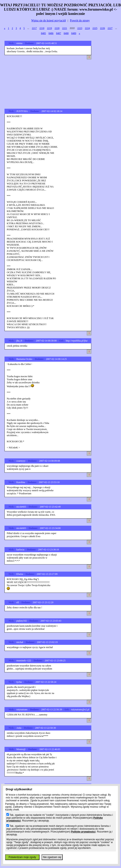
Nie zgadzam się (52, 857)
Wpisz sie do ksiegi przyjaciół (49, 21)
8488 (66, 33)
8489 (74, 33)
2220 (57, 28)
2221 (65, 28)
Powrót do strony (80, 21)
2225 (95, 28)
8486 (51, 33)
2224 (87, 28)
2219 (50, 28)
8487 (59, 33)
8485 (43, 33)
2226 (103, 28)
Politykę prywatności (83, 832)
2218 (42, 28)
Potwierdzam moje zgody (22, 857)
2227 (110, 28)
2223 (80, 28)
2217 (34, 28)
